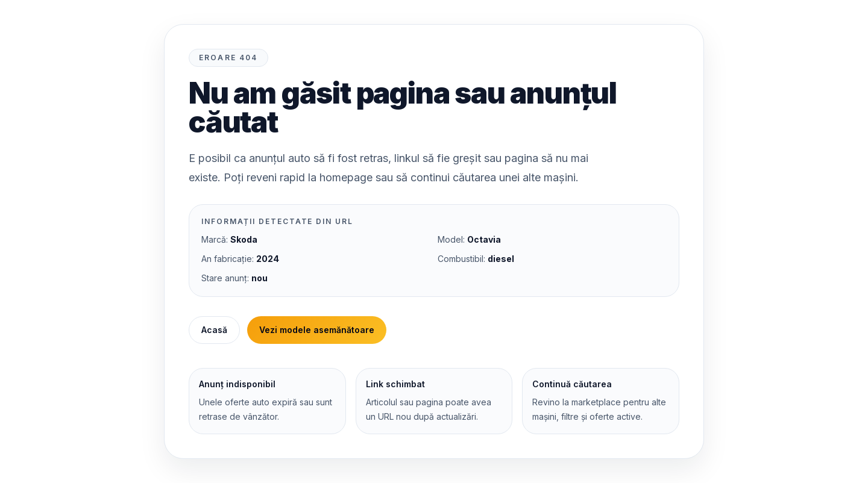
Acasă (214, 330)
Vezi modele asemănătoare (317, 330)
